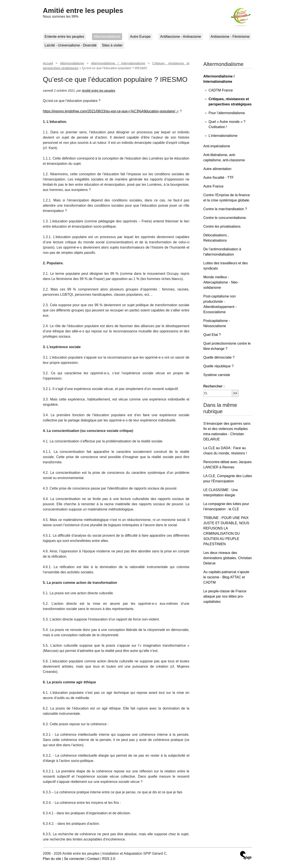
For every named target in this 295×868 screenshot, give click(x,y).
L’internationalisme (223, 136)
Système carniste (217, 375)
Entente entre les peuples (64, 37)
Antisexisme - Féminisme (230, 37)
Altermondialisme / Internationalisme (118, 63)
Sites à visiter (112, 45)
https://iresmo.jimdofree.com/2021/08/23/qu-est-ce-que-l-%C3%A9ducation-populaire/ (109, 111)
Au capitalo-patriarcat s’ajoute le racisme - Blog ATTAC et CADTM (226, 577)
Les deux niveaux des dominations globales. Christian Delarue (228, 558)
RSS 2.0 (109, 859)
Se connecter (74, 859)
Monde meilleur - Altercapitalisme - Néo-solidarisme (221, 282)
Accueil (48, 63)
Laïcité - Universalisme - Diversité (71, 45)
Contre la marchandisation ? (225, 209)
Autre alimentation (217, 169)
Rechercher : (214, 386)
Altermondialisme (107, 37)
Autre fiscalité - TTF (219, 178)
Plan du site (52, 859)
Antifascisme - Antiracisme (181, 37)
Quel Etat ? (212, 335)
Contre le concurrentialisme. (225, 218)
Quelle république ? (219, 366)
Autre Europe (140, 37)
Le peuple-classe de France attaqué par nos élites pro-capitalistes (225, 596)
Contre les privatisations (222, 226)
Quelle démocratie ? (219, 357)
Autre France (213, 186)
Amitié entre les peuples (83, 10)
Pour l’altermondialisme (227, 113)
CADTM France (221, 90)
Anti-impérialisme (217, 146)
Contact (93, 859)
